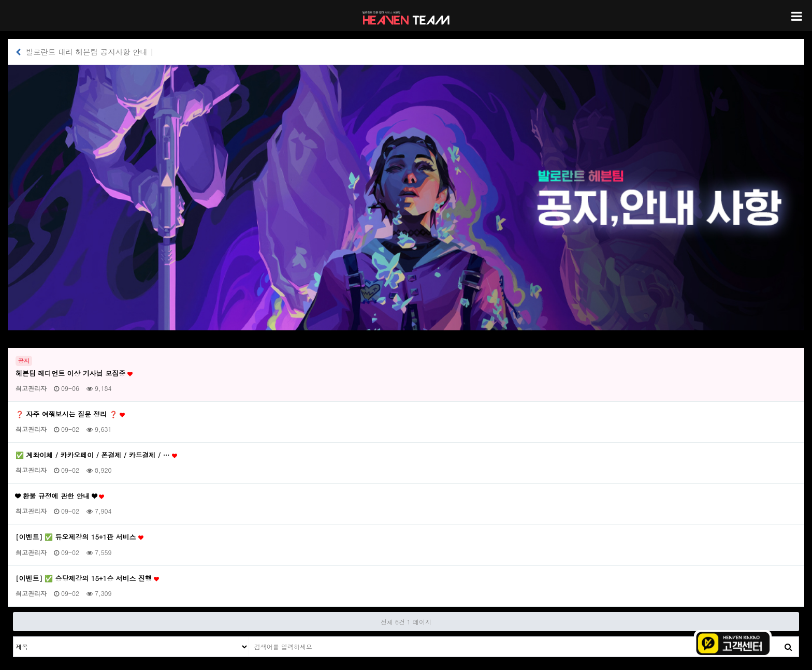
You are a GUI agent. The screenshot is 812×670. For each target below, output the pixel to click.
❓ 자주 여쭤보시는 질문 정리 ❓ (70, 414)
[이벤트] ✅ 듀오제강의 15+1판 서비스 (79, 537)
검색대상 (14, 637)
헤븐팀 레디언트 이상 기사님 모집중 (74, 373)
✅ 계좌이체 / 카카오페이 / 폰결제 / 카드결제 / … (96, 455)
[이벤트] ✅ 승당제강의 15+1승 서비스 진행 (87, 578)
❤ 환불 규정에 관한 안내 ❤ (60, 496)
